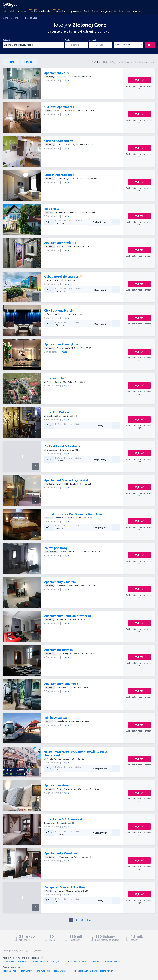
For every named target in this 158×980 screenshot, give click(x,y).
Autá (86, 11)
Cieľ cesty (7, 40)
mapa (65, 80)
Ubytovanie (74, 11)
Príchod (68, 40)
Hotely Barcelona (113, 962)
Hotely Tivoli (96, 962)
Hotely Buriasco (43, 971)
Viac (135, 11)
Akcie (95, 11)
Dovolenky (59, 11)
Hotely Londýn (26, 971)
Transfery (125, 11)
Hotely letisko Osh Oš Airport (16, 962)
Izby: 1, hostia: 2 (123, 45)
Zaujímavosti (108, 11)
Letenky (21, 11)
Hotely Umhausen (40, 962)
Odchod (93, 40)
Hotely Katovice (9, 971)
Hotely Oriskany (60, 971)
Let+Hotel (8, 11)
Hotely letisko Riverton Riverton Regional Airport (92, 971)
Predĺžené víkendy (39, 11)
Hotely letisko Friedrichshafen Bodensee (69, 962)
